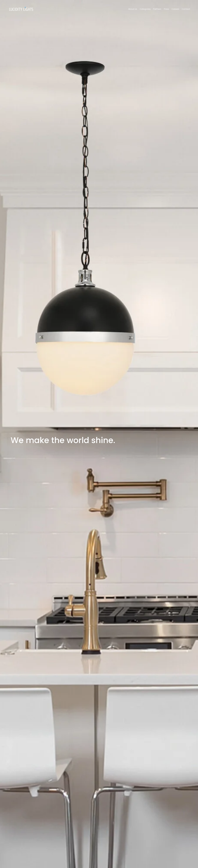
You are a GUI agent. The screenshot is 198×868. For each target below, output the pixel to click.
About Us (133, 9)
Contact (186, 9)
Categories (145, 9)
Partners (157, 9)
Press (166, 9)
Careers (175, 9)
